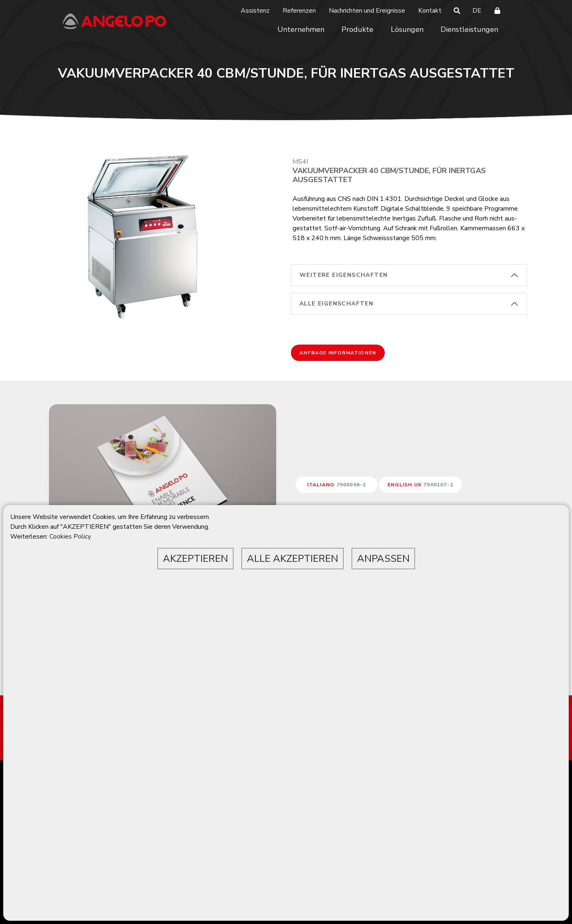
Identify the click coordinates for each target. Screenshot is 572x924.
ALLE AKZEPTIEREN (293, 559)
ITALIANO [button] (337, 485)
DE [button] (477, 11)
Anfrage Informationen (338, 353)
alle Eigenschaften (336, 304)
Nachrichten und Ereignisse (367, 11)
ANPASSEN (383, 559)
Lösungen (407, 29)
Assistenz (255, 11)
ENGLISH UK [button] (420, 485)
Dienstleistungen (469, 29)
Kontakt (430, 11)
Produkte (357, 29)
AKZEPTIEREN (195, 559)
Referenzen (299, 11)
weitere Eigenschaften (344, 275)
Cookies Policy (70, 537)
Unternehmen (301, 29)
